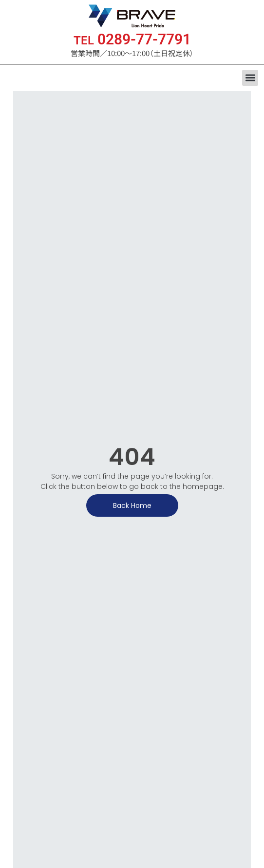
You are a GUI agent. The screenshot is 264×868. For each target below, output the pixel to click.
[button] (250, 78)
